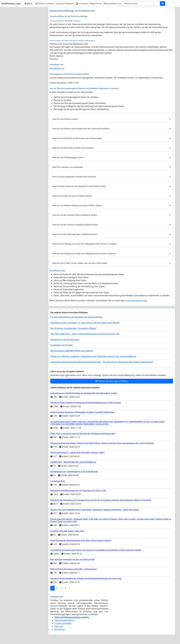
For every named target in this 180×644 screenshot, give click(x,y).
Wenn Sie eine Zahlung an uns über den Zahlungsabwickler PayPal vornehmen (84, 254)
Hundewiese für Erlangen (62, 345)
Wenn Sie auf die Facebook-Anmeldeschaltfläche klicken (75, 225)
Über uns (59, 626)
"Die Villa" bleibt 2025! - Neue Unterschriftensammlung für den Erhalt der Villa (85, 334)
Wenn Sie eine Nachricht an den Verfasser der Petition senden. (77, 138)
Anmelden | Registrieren (89, 4)
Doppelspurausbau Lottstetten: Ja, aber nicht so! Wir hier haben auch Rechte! (85, 323)
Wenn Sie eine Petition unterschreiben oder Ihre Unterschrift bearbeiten (81, 129)
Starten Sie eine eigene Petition (112, 381)
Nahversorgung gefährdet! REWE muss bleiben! (72, 351)
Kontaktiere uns (113, 4)
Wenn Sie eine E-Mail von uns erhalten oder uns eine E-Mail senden (80, 263)
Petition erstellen (45, 4)
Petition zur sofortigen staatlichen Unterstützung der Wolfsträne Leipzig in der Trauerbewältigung (93, 356)
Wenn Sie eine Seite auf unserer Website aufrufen (72, 196)
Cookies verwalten (63, 623)
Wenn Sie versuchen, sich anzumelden (68, 167)
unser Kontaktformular (136, 300)
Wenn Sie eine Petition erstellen (65, 119)
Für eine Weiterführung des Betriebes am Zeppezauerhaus (76, 317)
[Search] (141, 4)
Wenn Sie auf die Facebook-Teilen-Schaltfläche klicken (75, 215)
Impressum (60, 629)
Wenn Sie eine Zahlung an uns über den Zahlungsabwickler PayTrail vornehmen (85, 244)
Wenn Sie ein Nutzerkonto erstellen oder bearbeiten (73, 148)
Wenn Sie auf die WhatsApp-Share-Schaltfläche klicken (75, 234)
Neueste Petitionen (65, 4)
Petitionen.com (11, 3)
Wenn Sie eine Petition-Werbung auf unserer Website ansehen (77, 205)
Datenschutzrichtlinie (64, 620)
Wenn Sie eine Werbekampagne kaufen (68, 157)
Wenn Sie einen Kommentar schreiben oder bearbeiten (74, 177)
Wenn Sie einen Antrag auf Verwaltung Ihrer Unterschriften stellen (79, 186)
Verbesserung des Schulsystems (65, 340)
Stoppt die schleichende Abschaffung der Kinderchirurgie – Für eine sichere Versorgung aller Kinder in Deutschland (102, 362)
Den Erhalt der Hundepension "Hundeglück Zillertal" (73, 328)
